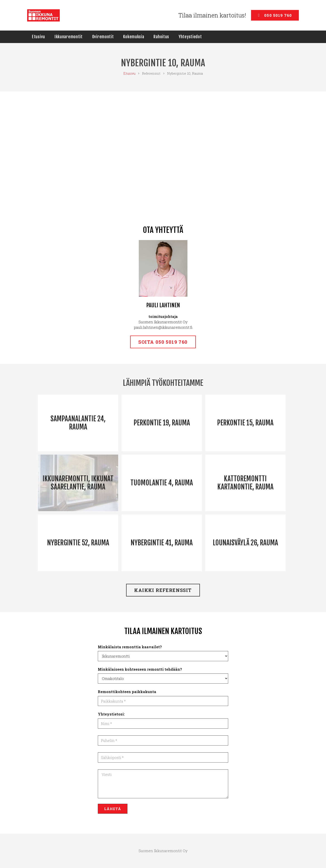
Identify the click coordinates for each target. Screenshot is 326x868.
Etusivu (129, 73)
